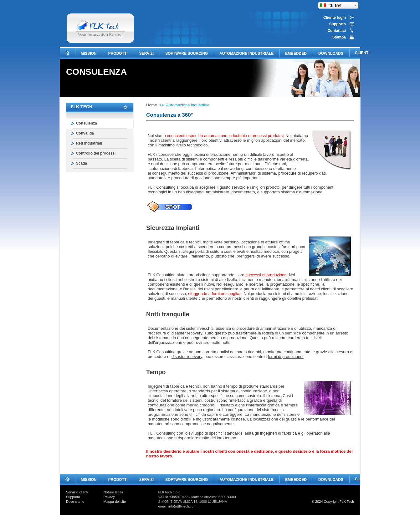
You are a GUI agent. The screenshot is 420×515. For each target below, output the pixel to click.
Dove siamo (75, 502)
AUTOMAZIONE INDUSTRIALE (246, 54)
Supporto (338, 24)
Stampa (339, 37)
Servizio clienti (77, 492)
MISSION (89, 54)
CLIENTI (362, 53)
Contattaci (337, 31)
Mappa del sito (115, 502)
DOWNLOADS (331, 54)
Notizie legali (113, 492)
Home (152, 105)
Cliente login (335, 18)
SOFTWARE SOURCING (187, 54)
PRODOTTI (118, 54)
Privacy (109, 497)
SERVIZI (146, 54)
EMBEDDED (296, 54)
